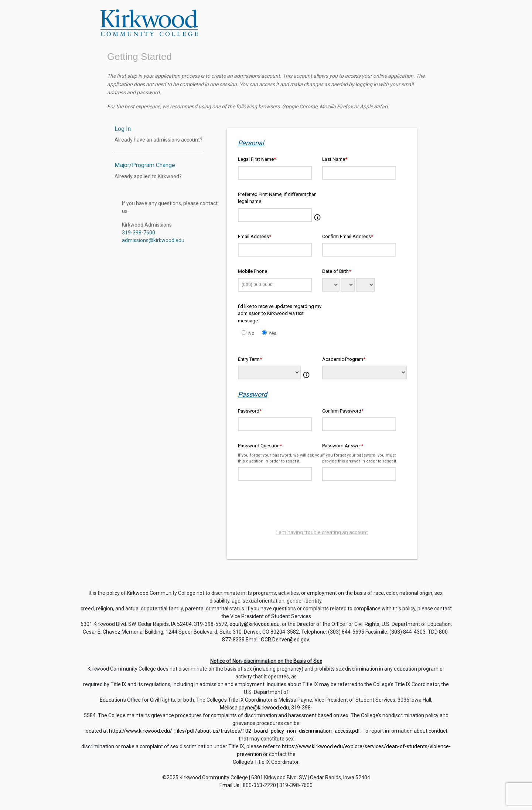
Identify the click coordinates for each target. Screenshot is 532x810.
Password (250, 411)
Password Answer (343, 446)
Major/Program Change (145, 165)
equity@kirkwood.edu (255, 624)
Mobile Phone (253, 271)
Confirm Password (343, 411)
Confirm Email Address (348, 236)
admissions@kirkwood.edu (153, 240)
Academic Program (344, 359)
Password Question (260, 446)
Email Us (229, 785)
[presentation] (322, 506)
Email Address (255, 236)
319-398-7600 (139, 233)
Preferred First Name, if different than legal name (277, 198)
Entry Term (250, 359)
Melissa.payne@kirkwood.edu (254, 708)
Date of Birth (337, 271)
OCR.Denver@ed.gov (285, 640)
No (251, 333)
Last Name (335, 159)
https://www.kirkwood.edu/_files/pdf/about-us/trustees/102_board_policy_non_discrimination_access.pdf (235, 731)
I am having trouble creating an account (322, 532)
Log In (123, 129)
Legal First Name (257, 159)
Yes (272, 333)
